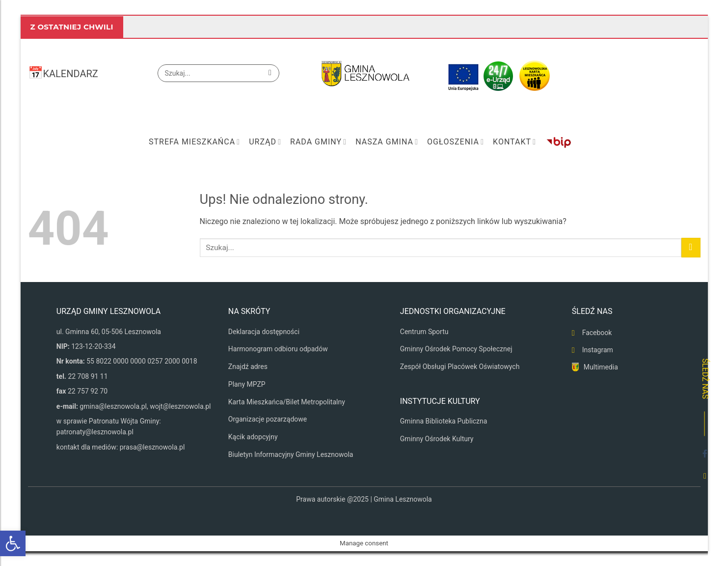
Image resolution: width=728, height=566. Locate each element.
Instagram (598, 350)
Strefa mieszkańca (194, 142)
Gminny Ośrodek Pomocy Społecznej (456, 349)
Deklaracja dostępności (264, 332)
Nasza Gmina (387, 142)
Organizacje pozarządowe (268, 419)
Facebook (597, 333)
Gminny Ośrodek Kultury (437, 439)
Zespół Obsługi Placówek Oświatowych (460, 367)
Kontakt (514, 142)
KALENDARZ (71, 74)
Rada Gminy (318, 142)
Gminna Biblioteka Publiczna (444, 421)
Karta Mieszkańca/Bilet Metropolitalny (287, 402)
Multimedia (601, 367)
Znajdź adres (248, 367)
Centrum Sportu (424, 332)
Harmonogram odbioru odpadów (278, 349)
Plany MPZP (247, 384)
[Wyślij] (270, 73)
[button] (13, 543)
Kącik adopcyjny (253, 437)
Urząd (265, 142)
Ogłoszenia (456, 142)
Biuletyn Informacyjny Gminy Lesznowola (291, 454)
